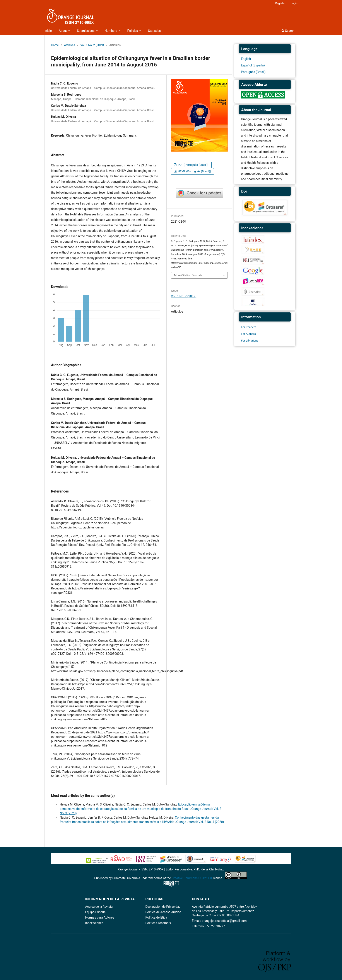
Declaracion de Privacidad (163, 907)
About (63, 31)
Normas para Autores (100, 917)
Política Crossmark (158, 923)
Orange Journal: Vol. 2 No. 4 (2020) (200, 822)
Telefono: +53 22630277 (208, 926)
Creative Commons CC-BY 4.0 (192, 878)
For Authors (248, 334)
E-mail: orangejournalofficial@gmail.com (219, 921)
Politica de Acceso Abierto (163, 912)
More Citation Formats (188, 275)
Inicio (48, 31)
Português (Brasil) (253, 72)
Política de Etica (156, 917)
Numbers (111, 31)
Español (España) (253, 65)
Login (294, 3)
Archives (70, 45)
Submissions (86, 31)
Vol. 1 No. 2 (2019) (92, 45)
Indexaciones (94, 923)
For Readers (249, 327)
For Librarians (250, 341)
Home (55, 45)
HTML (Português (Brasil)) (194, 171)
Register (280, 3)
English (246, 59)
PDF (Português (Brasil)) (193, 165)
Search (288, 31)
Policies (133, 31)
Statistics (154, 31)
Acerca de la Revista (99, 907)
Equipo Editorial (96, 912)
